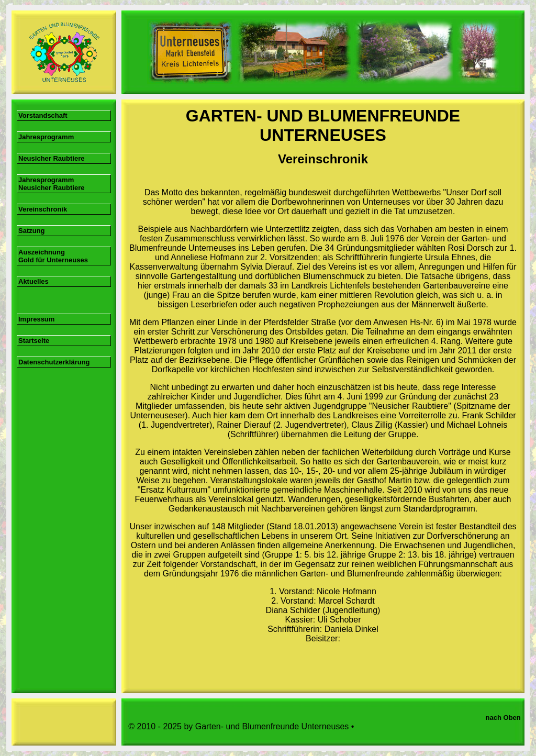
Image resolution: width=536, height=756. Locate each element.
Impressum (36, 319)
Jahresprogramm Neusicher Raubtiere (51, 184)
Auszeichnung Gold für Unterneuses (53, 256)
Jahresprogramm (47, 137)
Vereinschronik (43, 209)
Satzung (32, 231)
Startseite (34, 341)
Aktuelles (33, 281)
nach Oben (505, 718)
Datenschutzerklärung (54, 362)
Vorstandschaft (43, 115)
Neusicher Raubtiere (51, 158)
